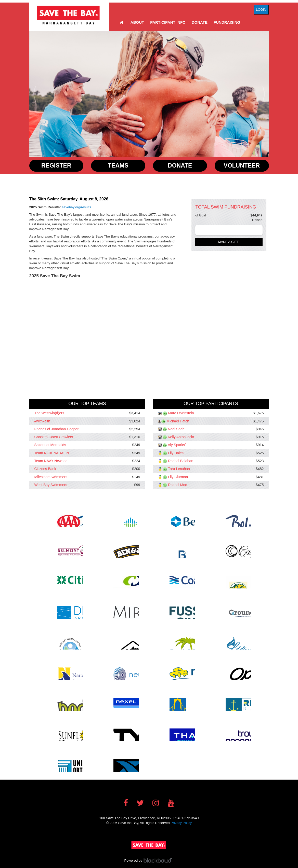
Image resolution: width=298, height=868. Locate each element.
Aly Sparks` (177, 445)
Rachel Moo (178, 485)
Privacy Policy (181, 823)
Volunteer (242, 166)
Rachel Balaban (181, 461)
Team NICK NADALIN (52, 453)
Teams (118, 166)
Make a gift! (229, 242)
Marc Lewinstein (181, 413)
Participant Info (168, 22)
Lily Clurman (178, 477)
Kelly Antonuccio (181, 437)
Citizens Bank (45, 469)
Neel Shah (176, 429)
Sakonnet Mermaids (50, 445)
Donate (200, 22)
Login (261, 10)
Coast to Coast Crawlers (54, 437)
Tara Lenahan (179, 469)
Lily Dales (176, 453)
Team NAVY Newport (51, 461)
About (137, 22)
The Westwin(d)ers (49, 413)
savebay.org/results (77, 207)
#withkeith (42, 421)
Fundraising (227, 22)
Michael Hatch (178, 421)
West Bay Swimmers (51, 485)
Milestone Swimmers (51, 477)
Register (56, 166)
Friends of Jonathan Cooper (57, 429)
